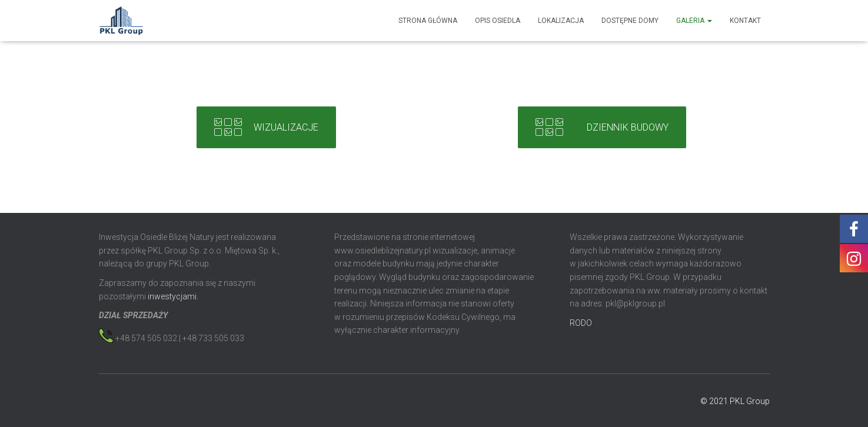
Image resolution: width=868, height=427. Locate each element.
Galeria (694, 21)
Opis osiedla (498, 21)
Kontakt (745, 21)
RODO (581, 323)
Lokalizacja (561, 21)
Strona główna (428, 21)
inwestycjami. (173, 296)
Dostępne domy (630, 21)
